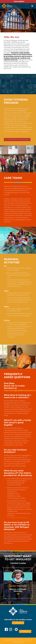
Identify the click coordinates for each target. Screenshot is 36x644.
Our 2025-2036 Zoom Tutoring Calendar (17, 139)
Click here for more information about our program (18, 135)
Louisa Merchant (18, 586)
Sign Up (18, 623)
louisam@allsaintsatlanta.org (17, 518)
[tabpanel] (18, 18)
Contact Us (25, 631)
